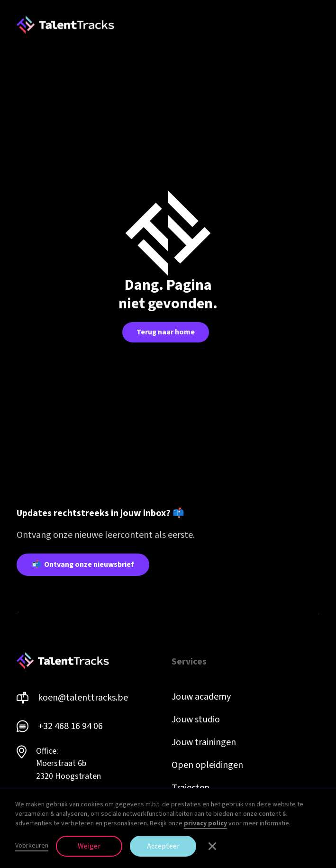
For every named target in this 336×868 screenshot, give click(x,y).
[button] (314, 25)
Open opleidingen (207, 765)
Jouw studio (196, 720)
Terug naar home (166, 332)
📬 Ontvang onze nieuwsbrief (83, 564)
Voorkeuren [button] (32, 846)
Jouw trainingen (204, 742)
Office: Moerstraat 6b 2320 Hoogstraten (68, 764)
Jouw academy (201, 697)
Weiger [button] (89, 846)
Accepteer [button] (163, 846)
